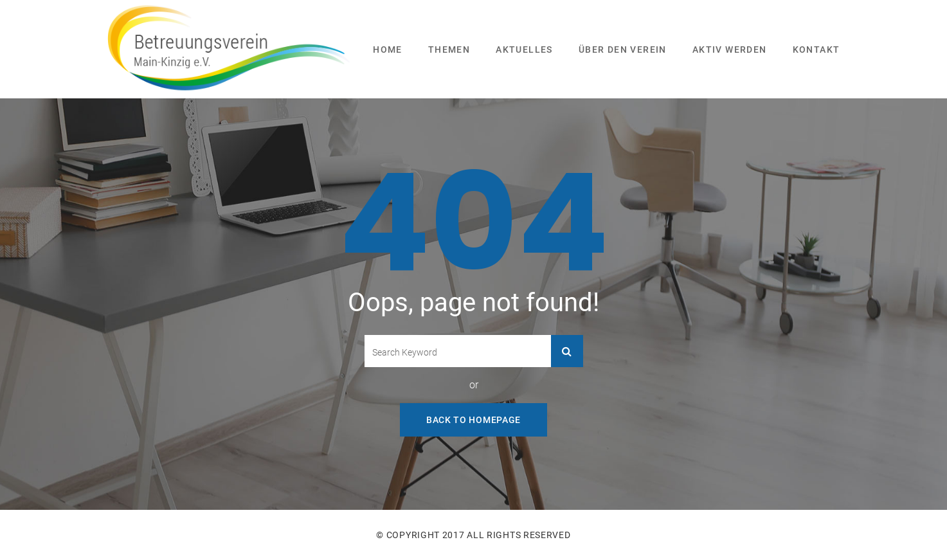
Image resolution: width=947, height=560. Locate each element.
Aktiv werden (730, 50)
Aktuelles (524, 50)
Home (388, 50)
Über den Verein (623, 50)
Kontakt (816, 50)
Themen (449, 50)
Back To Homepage (473, 420)
